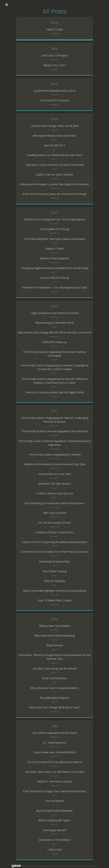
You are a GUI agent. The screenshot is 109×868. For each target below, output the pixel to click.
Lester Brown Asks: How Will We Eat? (55, 752)
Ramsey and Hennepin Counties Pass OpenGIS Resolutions (54, 184)
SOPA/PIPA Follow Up (55, 342)
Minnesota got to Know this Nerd (54, 323)
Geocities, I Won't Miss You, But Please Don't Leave (54, 772)
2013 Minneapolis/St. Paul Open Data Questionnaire (55, 239)
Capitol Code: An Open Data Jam (55, 174)
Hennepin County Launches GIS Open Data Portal (54, 165)
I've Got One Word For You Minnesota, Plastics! (54, 762)
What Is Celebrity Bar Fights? (55, 820)
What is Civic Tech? (55, 65)
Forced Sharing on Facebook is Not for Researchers (54, 503)
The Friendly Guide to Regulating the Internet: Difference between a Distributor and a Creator (54, 381)
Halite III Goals (55, 29)
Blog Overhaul (54, 645)
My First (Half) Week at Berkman (54, 811)
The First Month (55, 801)
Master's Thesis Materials (54, 258)
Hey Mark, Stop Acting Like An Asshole (55, 668)
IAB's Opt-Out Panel (55, 513)
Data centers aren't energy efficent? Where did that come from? (54, 332)
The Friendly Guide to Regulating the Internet (55, 454)
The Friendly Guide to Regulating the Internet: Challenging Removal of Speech (54, 420)
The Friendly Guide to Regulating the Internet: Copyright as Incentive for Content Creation (54, 367)
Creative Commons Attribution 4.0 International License (77, 866)
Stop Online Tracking (55, 571)
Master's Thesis (55, 249)
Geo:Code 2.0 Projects (55, 55)
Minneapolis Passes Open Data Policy (54, 136)
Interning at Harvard (55, 830)
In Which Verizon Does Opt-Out (54, 493)
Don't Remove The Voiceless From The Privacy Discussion (54, 552)
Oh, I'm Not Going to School (54, 523)
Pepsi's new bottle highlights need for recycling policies (54, 591)
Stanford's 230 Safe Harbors (54, 484)
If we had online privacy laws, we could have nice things (55, 194)
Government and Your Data (54, 474)
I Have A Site (54, 850)
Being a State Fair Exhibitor (55, 626)
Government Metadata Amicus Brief (55, 91)
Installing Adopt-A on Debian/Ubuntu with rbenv (54, 155)
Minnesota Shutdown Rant (54, 561)
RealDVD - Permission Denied (54, 781)
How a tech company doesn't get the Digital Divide (54, 392)
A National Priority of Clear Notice (55, 532)
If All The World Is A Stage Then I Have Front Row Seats (55, 791)
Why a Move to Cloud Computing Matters (54, 688)
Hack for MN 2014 (54, 145)
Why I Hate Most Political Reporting (55, 636)
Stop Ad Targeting (54, 581)
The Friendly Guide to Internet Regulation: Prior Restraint (54, 431)
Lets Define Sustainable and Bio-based (54, 733)
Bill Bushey (36, 866)
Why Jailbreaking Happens (54, 698)
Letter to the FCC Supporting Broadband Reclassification (54, 542)
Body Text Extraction (55, 678)
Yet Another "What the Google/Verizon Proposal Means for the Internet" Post (54, 657)
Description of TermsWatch (55, 840)
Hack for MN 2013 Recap (54, 278)
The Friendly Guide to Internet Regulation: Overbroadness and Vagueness (54, 443)
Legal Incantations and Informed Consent (54, 313)
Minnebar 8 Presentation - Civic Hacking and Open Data (55, 287)
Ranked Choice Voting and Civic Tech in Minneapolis (55, 219)
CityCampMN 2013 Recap (54, 229)
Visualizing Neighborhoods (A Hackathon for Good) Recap (55, 268)
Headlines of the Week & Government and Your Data (54, 464)
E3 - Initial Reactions (55, 743)
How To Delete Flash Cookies (54, 600)
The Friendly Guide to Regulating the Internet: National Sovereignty (55, 354)
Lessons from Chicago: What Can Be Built (54, 126)
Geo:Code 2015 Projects (55, 100)
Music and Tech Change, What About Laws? (55, 707)
